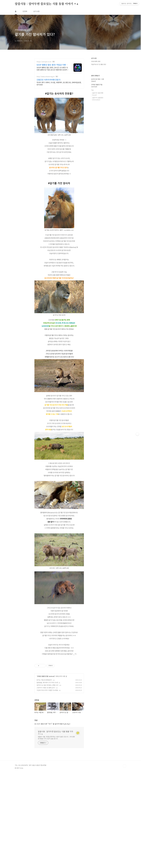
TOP (125, 861)
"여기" (50, 819)
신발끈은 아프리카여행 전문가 (48, 80)
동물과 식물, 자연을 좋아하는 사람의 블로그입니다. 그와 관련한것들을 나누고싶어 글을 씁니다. (56, 833)
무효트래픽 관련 (96, 61)
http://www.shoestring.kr (46, 77)
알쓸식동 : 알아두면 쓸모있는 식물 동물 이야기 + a (46, 4)
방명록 (25, 11)
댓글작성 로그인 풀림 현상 (99, 64)
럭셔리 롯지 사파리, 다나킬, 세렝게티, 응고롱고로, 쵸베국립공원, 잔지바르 (59, 83)
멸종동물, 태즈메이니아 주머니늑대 (47, 778)
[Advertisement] (59, 333)
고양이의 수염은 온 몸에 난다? (46, 783)
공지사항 (36, 11)
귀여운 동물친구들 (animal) (46, 771)
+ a (92, 90)
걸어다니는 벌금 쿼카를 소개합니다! (48, 780)
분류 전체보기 (95, 76)
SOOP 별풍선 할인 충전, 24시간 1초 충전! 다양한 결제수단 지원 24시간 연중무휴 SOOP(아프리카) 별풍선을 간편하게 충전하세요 (53, 69)
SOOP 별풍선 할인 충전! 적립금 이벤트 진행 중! (52, 65)
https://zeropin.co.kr (44, 62)
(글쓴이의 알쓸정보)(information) (98, 99)
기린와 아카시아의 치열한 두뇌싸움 (47, 785)
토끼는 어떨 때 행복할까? (44, 775)
